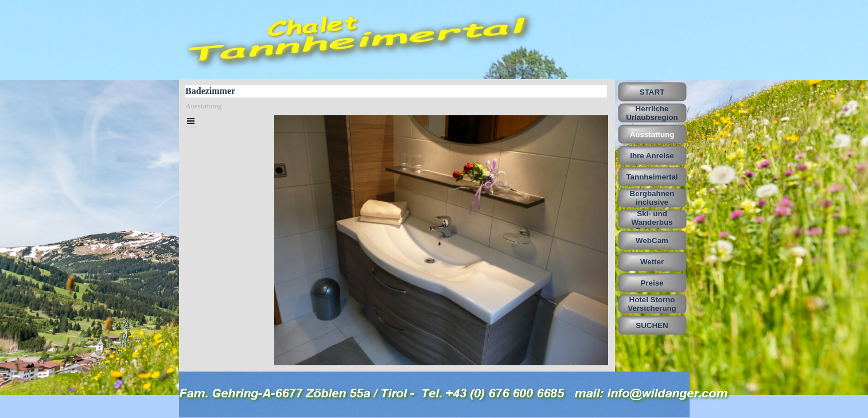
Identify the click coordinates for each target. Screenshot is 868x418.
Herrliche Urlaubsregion (652, 113)
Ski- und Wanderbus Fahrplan (652, 222)
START (652, 92)
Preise (652, 283)
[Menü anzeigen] (191, 121)
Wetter (652, 262)
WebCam (652, 241)
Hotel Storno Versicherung (652, 304)
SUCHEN (652, 325)
